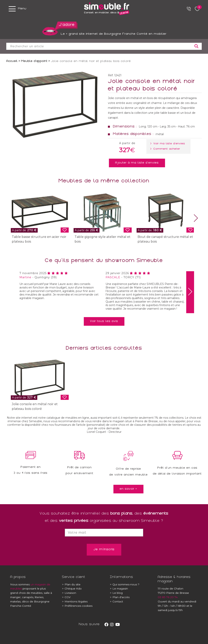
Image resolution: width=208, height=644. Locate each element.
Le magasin (119, 589)
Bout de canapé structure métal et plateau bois (165, 239)
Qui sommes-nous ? (125, 584)
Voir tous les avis (104, 321)
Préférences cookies (77, 606)
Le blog (116, 593)
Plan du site (71, 584)
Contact (116, 601)
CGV (66, 597)
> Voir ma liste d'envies (168, 144)
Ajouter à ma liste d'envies (137, 163)
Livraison (69, 593)
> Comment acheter (166, 149)
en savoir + (128, 489)
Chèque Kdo (72, 589)
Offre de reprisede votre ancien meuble (129, 472)
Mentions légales (75, 601)
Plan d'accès (120, 597)
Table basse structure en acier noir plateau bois (39, 239)
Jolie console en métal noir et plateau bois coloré (35, 406)
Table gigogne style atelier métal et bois (103, 239)
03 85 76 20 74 (168, 597)
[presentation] (196, 219)
